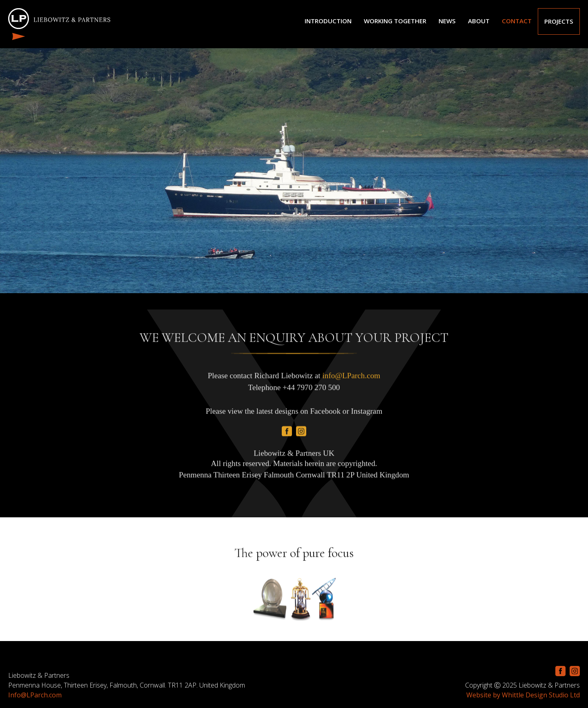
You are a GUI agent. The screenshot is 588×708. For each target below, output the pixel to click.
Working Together (395, 21)
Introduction (328, 21)
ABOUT (479, 21)
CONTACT (517, 21)
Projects (559, 21)
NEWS (447, 21)
